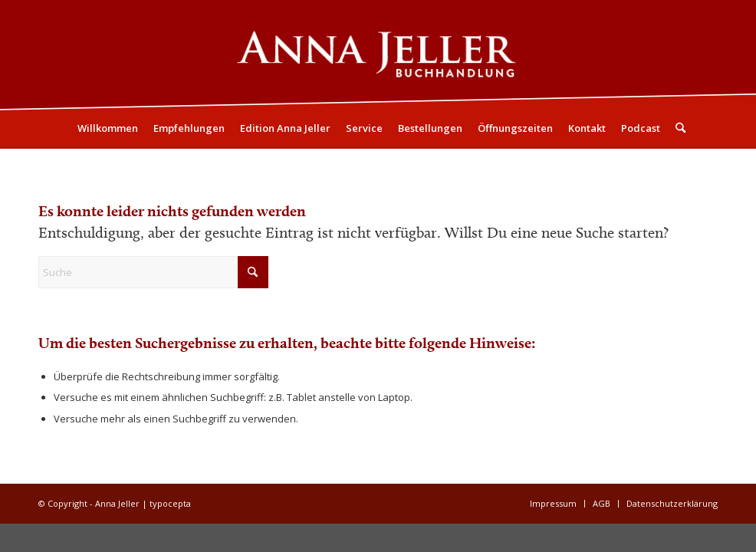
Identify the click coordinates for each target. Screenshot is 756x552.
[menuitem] (108, 128)
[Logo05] (378, 54)
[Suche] (677, 128)
